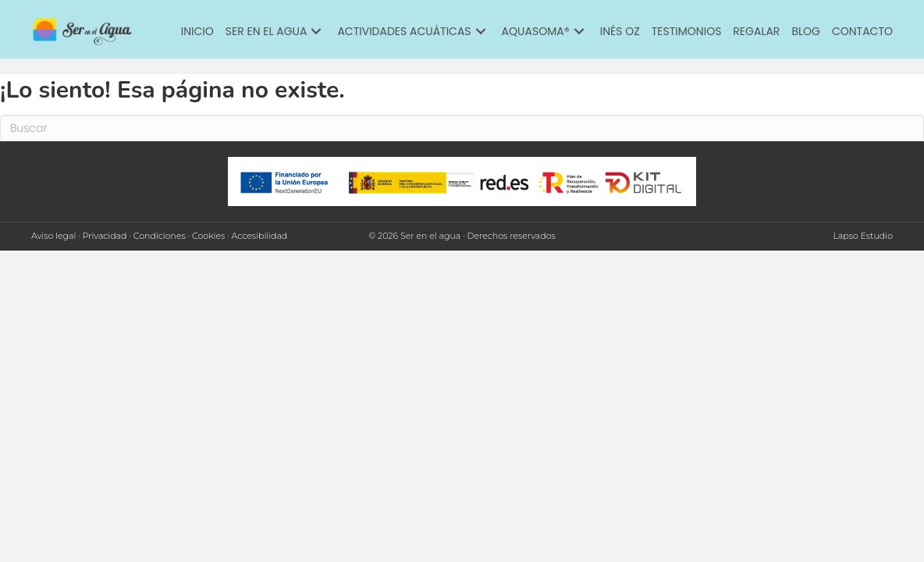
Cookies (208, 236)
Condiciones (160, 236)
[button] (316, 32)
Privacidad (105, 236)
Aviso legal (53, 236)
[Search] (462, 128)
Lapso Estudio (863, 236)
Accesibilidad (260, 236)
